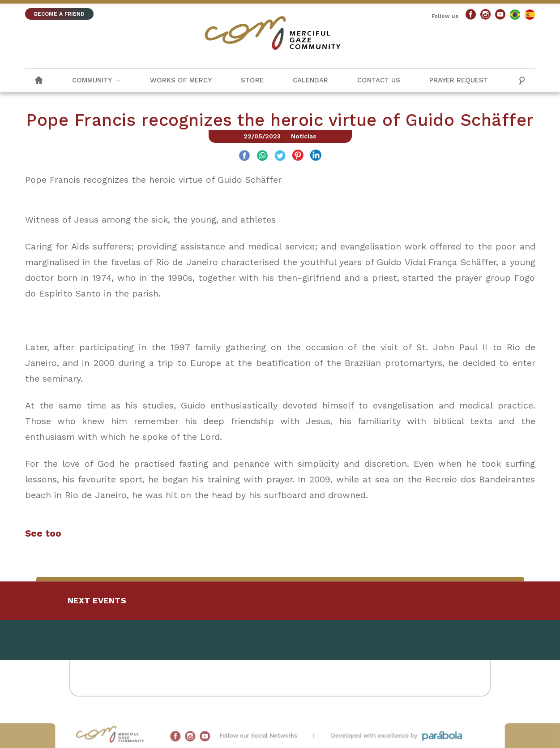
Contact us (379, 80)
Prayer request (459, 80)
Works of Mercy (181, 80)
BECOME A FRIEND (59, 14)
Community (92, 80)
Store (252, 80)
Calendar (310, 80)
